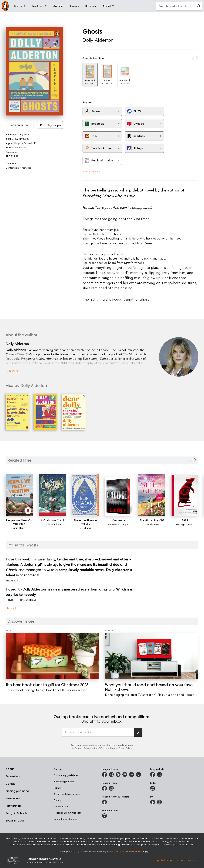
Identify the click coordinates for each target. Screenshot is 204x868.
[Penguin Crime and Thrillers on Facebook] (104, 802)
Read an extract (20, 125)
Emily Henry (19, 528)
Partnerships (13, 806)
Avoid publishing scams (67, 794)
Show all (11, 608)
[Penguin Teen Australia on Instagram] (111, 788)
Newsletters (13, 798)
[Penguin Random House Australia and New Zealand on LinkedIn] (132, 774)
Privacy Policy (125, 748)
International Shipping (66, 819)
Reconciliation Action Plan (68, 813)
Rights (57, 788)
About (10, 769)
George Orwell (185, 524)
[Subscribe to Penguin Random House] (138, 732)
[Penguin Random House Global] (16, 860)
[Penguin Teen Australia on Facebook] (104, 788)
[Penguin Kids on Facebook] (153, 774)
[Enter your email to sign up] (98, 732)
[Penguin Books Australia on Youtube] (125, 774)
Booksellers (13, 776)
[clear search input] (199, 7)
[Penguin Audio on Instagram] (104, 816)
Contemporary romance (19, 168)
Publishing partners (64, 781)
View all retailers (92, 171)
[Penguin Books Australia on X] (118, 774)
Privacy (57, 800)
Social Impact (15, 821)
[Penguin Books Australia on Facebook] (104, 774)
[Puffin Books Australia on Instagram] (153, 788)
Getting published (17, 791)
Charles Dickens (52, 524)
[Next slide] (195, 460)
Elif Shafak (85, 528)
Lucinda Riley (152, 524)
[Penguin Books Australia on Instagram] (111, 774)
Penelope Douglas (119, 524)
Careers (58, 769)
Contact (11, 784)
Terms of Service (134, 851)
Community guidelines (66, 775)
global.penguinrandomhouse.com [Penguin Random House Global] (178, 860)
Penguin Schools (16, 813)
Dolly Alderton (98, 40)
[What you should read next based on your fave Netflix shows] (152, 656)
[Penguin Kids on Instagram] (159, 774)
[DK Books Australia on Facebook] (153, 802)
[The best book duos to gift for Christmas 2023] (52, 656)
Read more (12, 371)
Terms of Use (107, 748)
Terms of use (61, 806)
